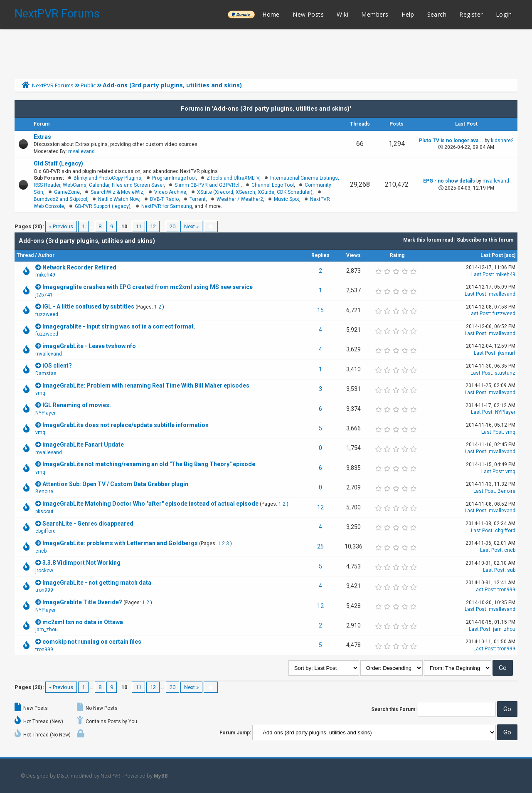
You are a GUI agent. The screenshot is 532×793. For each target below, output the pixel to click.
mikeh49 (45, 275)
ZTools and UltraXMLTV (233, 178)
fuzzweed (47, 314)
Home (271, 14)
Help (408, 14)
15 (320, 310)
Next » (191, 226)
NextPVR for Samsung (167, 206)
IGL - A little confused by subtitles (88, 306)
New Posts (308, 14)
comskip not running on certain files (92, 642)
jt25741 (44, 295)
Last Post (492, 255)
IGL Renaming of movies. (77, 405)
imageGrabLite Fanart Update (83, 445)
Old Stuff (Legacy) (58, 163)
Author (46, 255)
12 (153, 226)
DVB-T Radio (164, 199)
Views (353, 255)
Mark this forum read (428, 240)
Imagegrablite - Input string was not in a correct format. (119, 326)
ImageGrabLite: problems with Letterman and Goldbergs (120, 543)
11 (138, 226)
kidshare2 (502, 141)
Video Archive (170, 192)
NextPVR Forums (57, 14)
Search (437, 14)
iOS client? (57, 366)
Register (471, 14)
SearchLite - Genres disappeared (88, 524)
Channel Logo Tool (273, 185)
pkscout (44, 511)
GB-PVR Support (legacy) (103, 206)
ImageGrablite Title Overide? (82, 602)
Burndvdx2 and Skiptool (60, 199)
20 (172, 226)
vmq (40, 393)
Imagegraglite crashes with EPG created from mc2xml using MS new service (148, 287)
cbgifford (46, 531)
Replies (320, 255)
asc (510, 255)
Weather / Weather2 (240, 199)
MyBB (161, 776)
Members (375, 14)
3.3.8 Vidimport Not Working (81, 563)
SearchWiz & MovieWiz (117, 192)
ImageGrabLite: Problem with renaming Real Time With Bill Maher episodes (146, 385)
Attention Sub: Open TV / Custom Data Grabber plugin (115, 484)
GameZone (67, 192)
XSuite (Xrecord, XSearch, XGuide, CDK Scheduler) (255, 192)
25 (320, 546)
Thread (25, 255)
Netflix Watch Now (119, 199)
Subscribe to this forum (485, 240)
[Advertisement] (266, 52)
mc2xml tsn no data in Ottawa (83, 622)
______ (241, 14)
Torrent (198, 199)
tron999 (44, 590)
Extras (42, 137)
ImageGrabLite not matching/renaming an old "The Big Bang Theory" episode (149, 464)
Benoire (44, 492)
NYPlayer (46, 413)
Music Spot (287, 199)
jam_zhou (47, 630)
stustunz (505, 373)
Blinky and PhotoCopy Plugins (107, 178)
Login (504, 14)
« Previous (61, 226)
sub (511, 570)
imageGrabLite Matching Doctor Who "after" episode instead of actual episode (150, 504)
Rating (397, 255)
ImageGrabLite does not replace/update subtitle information (126, 425)
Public (88, 85)
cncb (41, 551)
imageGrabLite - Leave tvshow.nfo (89, 346)
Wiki (342, 14)
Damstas (46, 373)
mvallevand (81, 151)
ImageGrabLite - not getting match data (97, 583)
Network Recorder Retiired (79, 267)
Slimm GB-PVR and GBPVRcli (208, 185)
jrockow (44, 571)
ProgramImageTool (174, 178)
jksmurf (507, 353)
